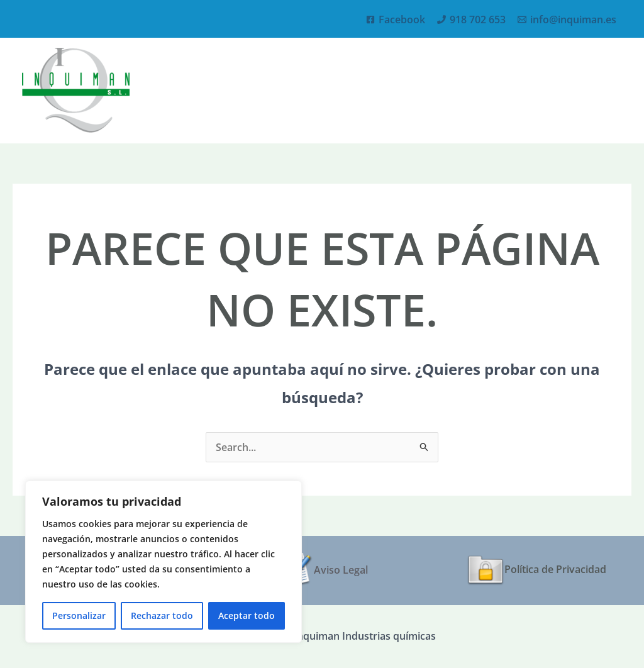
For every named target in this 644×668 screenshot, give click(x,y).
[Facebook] (396, 19)
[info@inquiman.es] (567, 19)
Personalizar (79, 615)
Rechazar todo (162, 615)
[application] (519, 90)
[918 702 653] (471, 19)
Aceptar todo (247, 615)
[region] (164, 562)
